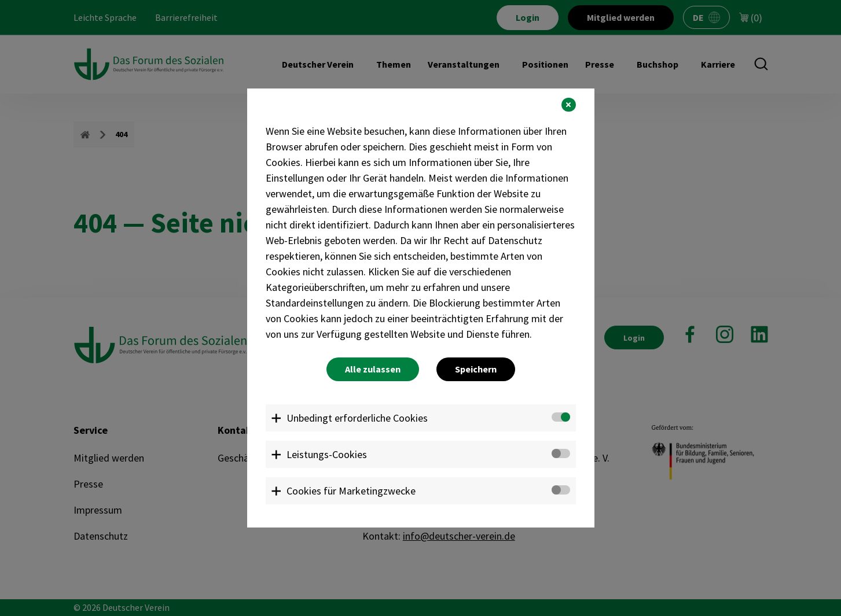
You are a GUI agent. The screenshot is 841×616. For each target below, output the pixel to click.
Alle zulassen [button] (373, 369)
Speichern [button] (476, 369)
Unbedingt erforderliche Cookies (357, 418)
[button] (568, 105)
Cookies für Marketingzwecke (351, 491)
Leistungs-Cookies (327, 454)
